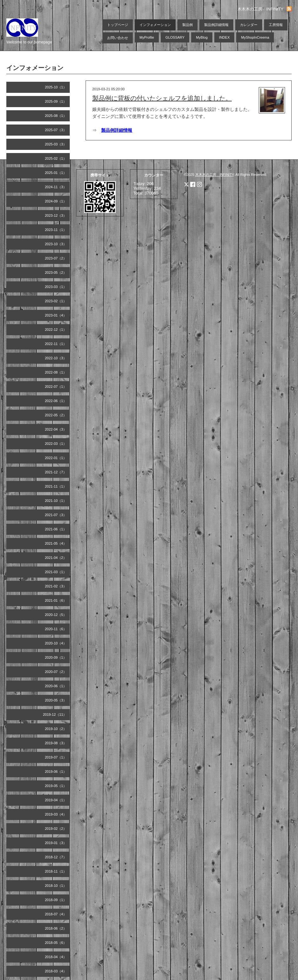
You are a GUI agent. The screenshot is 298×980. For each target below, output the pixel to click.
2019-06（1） (56, 772)
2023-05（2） (56, 272)
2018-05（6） (56, 943)
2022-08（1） (56, 372)
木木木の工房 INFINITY (214, 175)
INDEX (224, 37)
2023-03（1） (56, 287)
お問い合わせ (118, 38)
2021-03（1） (56, 572)
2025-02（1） (56, 158)
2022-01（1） (56, 458)
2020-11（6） (56, 629)
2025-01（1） (56, 173)
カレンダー (249, 25)
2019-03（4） (56, 814)
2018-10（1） (56, 886)
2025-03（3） (56, 144)
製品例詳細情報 (216, 25)
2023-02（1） (56, 301)
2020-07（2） (56, 672)
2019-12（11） (55, 714)
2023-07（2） (56, 258)
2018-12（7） (56, 857)
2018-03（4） (56, 971)
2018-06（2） (56, 928)
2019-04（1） (56, 800)
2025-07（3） (56, 130)
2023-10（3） (56, 244)
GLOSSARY (175, 37)
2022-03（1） (56, 444)
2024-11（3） (56, 187)
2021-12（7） (56, 472)
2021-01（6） (56, 600)
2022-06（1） (56, 401)
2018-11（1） (56, 871)
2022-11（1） (56, 344)
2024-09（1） (56, 201)
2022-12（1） (56, 330)
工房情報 (276, 25)
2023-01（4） (56, 315)
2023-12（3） (56, 215)
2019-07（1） (56, 757)
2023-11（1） (56, 230)
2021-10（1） (56, 501)
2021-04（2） (56, 558)
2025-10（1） (56, 87)
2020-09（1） (56, 657)
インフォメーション (155, 25)
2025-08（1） (56, 116)
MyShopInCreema (255, 37)
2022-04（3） (56, 429)
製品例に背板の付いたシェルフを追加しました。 (162, 98)
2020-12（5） (56, 615)
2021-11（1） (56, 486)
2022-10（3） (56, 358)
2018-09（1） (56, 900)
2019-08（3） (56, 743)
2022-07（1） (56, 387)
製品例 (188, 25)
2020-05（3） (56, 700)
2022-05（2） (56, 415)
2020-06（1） (56, 686)
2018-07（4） (56, 914)
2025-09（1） (56, 101)
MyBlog (202, 37)
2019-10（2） (56, 729)
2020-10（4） (56, 643)
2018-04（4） (56, 957)
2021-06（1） (56, 529)
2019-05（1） (56, 786)
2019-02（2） (56, 829)
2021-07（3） (56, 515)
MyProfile (147, 37)
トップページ (118, 25)
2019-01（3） (56, 843)
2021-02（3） (56, 586)
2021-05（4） (56, 543)
